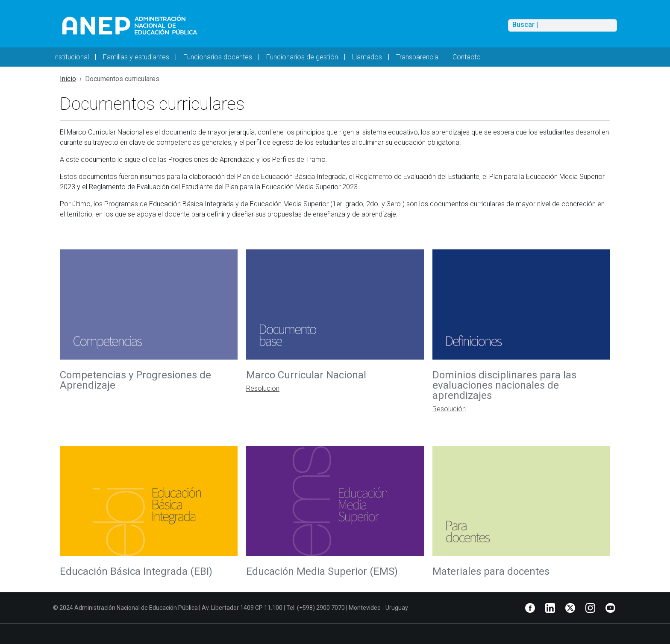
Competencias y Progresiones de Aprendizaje (135, 380)
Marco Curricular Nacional (307, 375)
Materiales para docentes (491, 571)
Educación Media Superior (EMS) (323, 571)
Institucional (71, 57)
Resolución (263, 388)
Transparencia (417, 57)
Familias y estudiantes (136, 57)
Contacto (467, 57)
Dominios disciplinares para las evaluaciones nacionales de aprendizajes (504, 385)
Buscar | (525, 25)
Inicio (68, 79)
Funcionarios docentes (218, 57)
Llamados (367, 57)
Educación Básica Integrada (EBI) (136, 571)
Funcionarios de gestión (302, 57)
